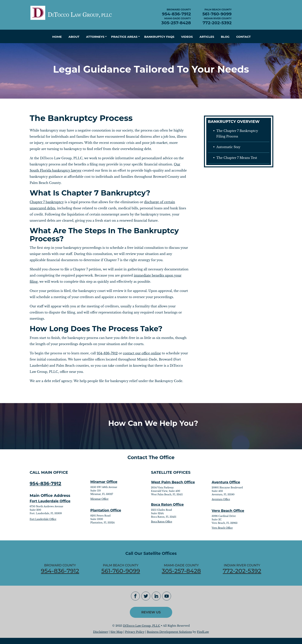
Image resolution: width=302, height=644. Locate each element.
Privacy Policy (135, 632)
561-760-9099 (217, 14)
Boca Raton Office (167, 505)
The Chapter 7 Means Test (237, 158)
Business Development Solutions (169, 632)
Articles (207, 37)
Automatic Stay (228, 147)
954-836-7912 (176, 14)
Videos (187, 37)
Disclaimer (101, 632)
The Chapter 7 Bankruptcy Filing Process (237, 134)
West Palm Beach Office (173, 482)
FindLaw (203, 632)
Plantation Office (106, 510)
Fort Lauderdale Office (50, 501)
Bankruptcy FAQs (159, 37)
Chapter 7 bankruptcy (47, 202)
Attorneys (95, 37)
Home (57, 37)
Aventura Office (226, 482)
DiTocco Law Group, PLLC (142, 626)
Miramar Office (104, 482)
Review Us (151, 612)
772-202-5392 (217, 23)
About (74, 37)
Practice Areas (124, 37)
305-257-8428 (176, 23)
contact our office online (142, 353)
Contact (243, 37)
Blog (225, 37)
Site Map (117, 632)
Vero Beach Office (228, 511)
